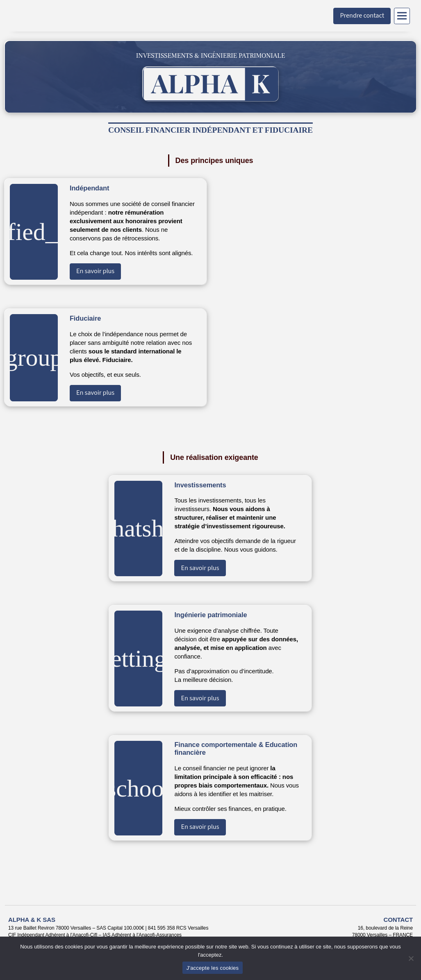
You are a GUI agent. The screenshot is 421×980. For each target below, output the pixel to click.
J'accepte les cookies (213, 968)
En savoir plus (95, 271)
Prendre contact (362, 16)
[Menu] (402, 16)
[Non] (411, 958)
